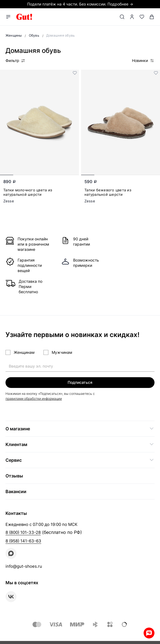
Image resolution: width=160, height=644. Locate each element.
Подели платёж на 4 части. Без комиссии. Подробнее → (80, 4)
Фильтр (15, 60)
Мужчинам (62, 352)
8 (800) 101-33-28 (23, 532)
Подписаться (80, 382)
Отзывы (14, 476)
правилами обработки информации (34, 399)
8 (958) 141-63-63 (23, 541)
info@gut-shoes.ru (24, 566)
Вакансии (16, 491)
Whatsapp (149, 633)
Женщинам (24, 352)
